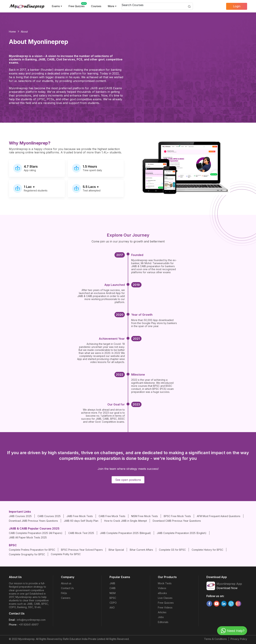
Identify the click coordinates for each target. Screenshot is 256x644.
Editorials (163, 622)
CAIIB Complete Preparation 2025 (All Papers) (36, 533)
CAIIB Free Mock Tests (112, 516)
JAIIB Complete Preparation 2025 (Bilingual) (125, 533)
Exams (56, 6)
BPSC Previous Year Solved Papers (82, 550)
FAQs (64, 593)
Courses (96, 6)
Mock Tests (165, 583)
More (111, 6)
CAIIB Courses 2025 (49, 516)
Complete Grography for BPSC (27, 554)
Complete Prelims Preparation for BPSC (32, 550)
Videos (162, 588)
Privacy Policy (239, 639)
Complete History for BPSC (207, 550)
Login (237, 6)
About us (66, 583)
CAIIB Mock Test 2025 (81, 533)
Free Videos (165, 607)
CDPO (113, 603)
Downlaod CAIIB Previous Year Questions (177, 521)
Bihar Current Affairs (141, 550)
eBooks (162, 593)
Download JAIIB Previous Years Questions (33, 521)
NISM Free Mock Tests (145, 516)
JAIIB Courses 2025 (20, 516)
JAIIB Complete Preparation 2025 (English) (182, 533)
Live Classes (165, 598)
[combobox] (157, 5)
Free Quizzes (77, 6)
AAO (112, 607)
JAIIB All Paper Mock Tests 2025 (28, 537)
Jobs (161, 617)
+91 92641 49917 (29, 625)
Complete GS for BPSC (172, 550)
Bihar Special (116, 550)
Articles (162, 612)
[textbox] (157, 5)
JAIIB (112, 583)
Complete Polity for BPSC (66, 554)
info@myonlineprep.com (31, 620)
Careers (66, 598)
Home (12, 32)
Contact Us (67, 588)
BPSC (113, 598)
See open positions (128, 480)
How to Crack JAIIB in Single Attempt (126, 521)
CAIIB (113, 588)
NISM (113, 593)
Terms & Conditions (215, 639)
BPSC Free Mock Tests (177, 516)
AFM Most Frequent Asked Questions (219, 516)
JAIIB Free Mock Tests (80, 516)
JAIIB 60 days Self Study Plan (81, 521)
